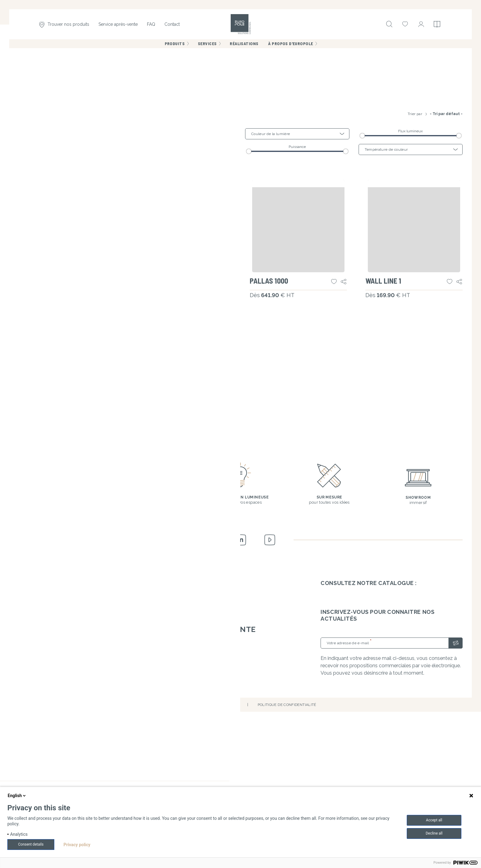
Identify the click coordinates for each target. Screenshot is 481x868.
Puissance (297, 302)
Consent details (31, 844)
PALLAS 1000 (272, 440)
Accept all (434, 820)
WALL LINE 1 (386, 440)
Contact (172, 27)
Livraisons (192, 777)
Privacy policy (77, 845)
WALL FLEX (38, 440)
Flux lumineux (410, 286)
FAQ (151, 27)
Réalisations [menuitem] (244, 49)
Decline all (434, 833)
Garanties (192, 763)
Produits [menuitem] (175, 49)
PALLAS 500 (155, 440)
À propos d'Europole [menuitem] (291, 49)
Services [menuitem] (207, 49)
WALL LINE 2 (40, 585)
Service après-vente (118, 27)
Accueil (24, 72)
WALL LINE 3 (156, 585)
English (17, 796)
